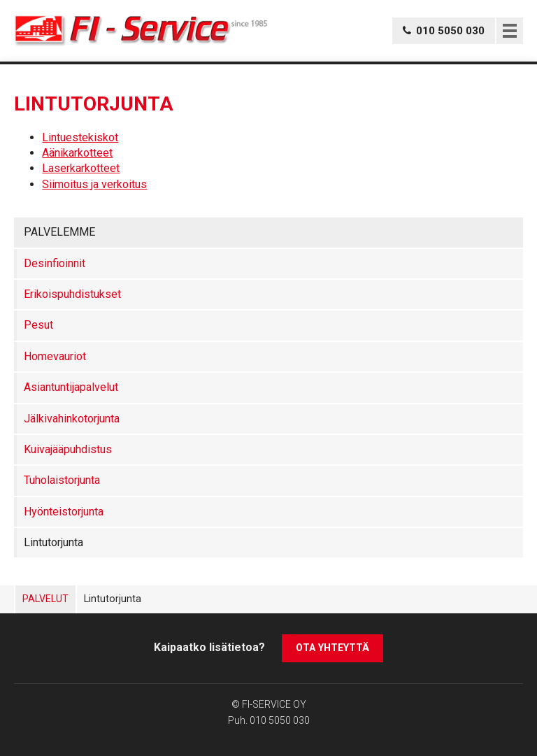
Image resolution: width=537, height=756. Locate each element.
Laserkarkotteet (81, 168)
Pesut (38, 325)
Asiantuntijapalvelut (71, 387)
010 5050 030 (280, 720)
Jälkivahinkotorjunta (72, 419)
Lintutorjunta (53, 542)
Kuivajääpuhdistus (68, 449)
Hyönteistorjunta (64, 512)
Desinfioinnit (55, 263)
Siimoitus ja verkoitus (94, 184)
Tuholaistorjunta (62, 480)
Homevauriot (55, 356)
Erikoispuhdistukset (72, 294)
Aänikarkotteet (77, 153)
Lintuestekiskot (80, 137)
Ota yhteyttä (332, 648)
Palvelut (45, 599)
